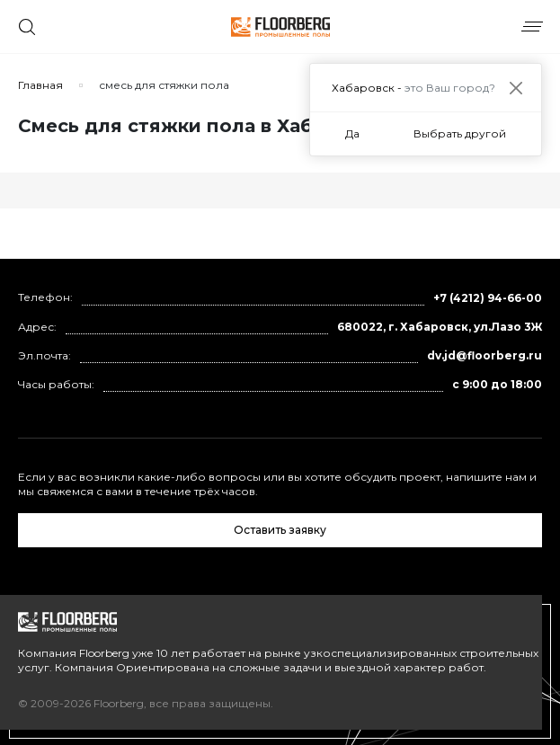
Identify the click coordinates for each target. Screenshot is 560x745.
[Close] (516, 88)
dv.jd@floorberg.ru (484, 355)
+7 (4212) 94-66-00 (488, 298)
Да (352, 133)
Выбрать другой (460, 133)
